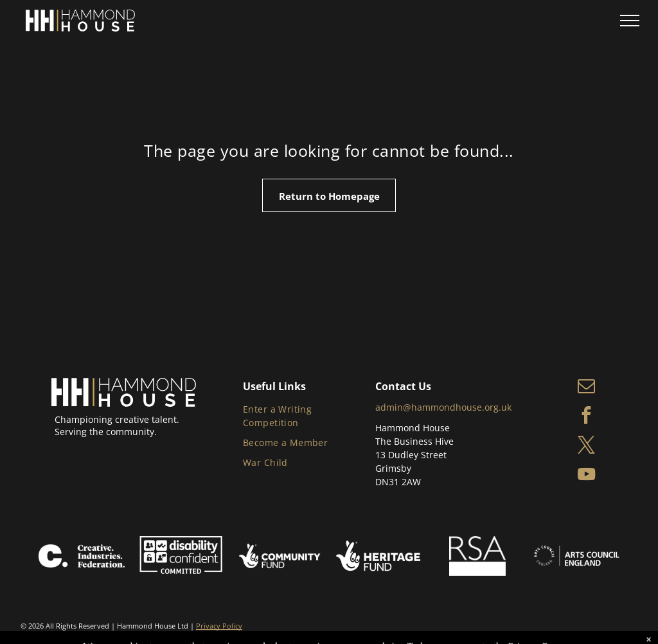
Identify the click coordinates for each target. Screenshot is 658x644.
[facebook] (586, 417)
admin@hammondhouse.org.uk (443, 407)
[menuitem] (306, 416)
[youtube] (586, 476)
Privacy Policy (219, 626)
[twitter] (586, 447)
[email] (586, 388)
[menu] (630, 21)
